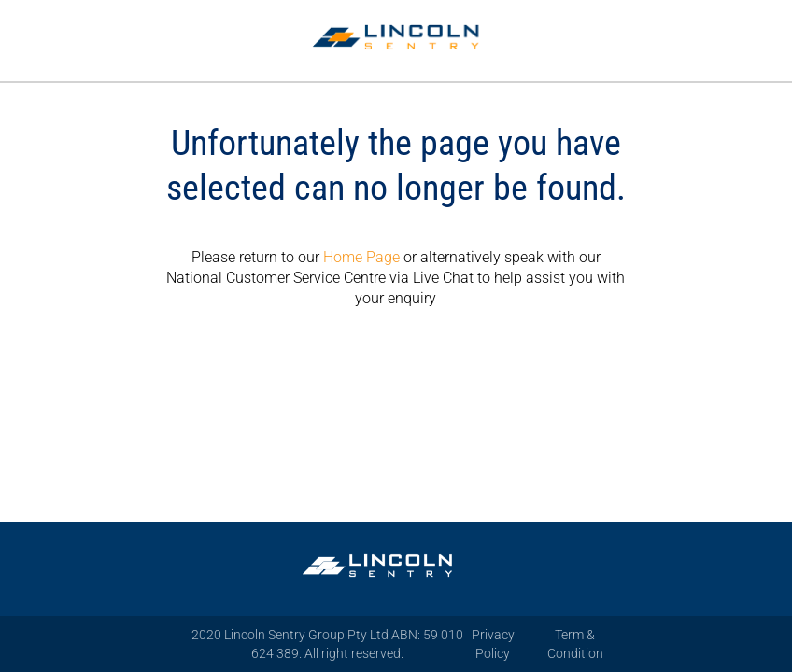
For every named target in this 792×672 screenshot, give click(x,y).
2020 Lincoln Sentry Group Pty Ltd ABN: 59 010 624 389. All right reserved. (327, 644)
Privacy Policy (493, 644)
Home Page (361, 257)
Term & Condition (575, 644)
